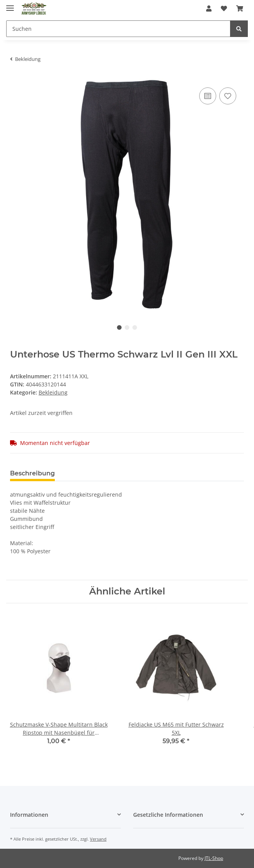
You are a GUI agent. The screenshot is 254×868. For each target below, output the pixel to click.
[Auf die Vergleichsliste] (208, 96)
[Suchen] (118, 29)
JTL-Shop (214, 858)
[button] (209, 8)
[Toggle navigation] (10, 5)
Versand (98, 839)
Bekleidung (53, 392)
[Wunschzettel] (224, 8)
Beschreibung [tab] (32, 473)
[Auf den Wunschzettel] (228, 96)
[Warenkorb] (240, 8)
